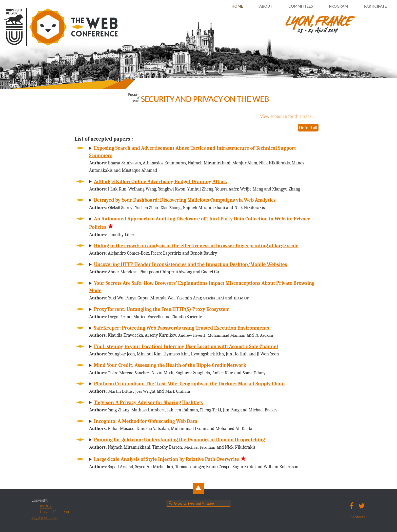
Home (223, 6)
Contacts (357, 517)
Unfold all (308, 127)
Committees (292, 6)
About (254, 6)
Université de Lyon (55, 511)
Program (333, 6)
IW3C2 (46, 506)
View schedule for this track (284, 116)
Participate (373, 6)
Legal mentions (44, 517)
